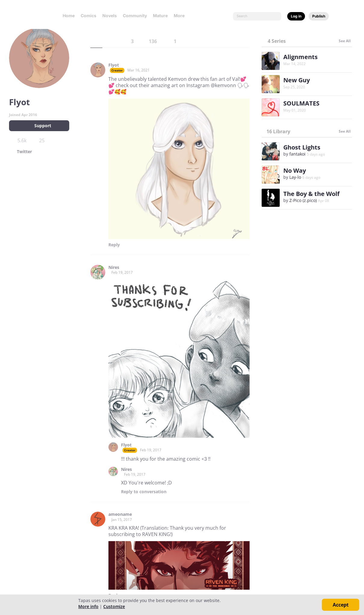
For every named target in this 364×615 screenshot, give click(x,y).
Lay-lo (295, 177)
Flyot (114, 65)
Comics (89, 16)
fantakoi (297, 154)
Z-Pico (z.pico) (303, 200)
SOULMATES (301, 103)
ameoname (120, 514)
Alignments (300, 57)
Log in (296, 16)
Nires (114, 267)
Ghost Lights (302, 147)
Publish (319, 16)
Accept (341, 605)
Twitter (24, 152)
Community (135, 16)
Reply (114, 245)
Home (69, 16)
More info (88, 606)
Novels (110, 16)
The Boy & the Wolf (311, 194)
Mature (160, 16)
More (181, 16)
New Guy (297, 80)
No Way (295, 170)
